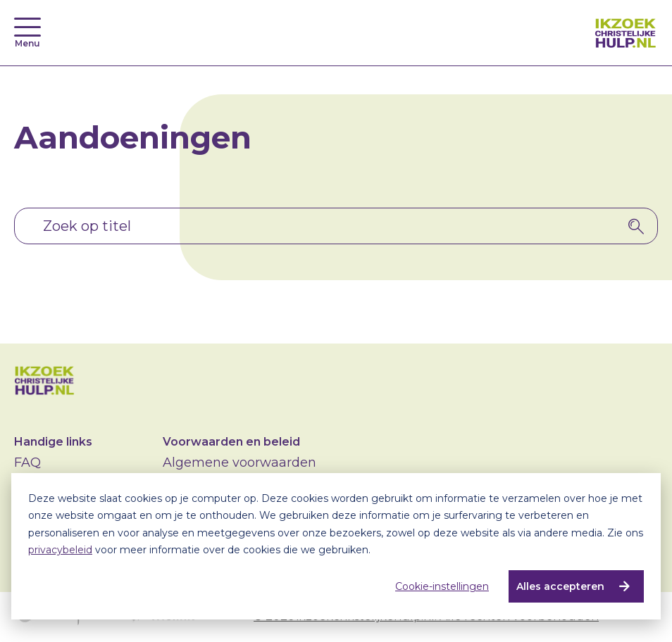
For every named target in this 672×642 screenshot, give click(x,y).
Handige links (53, 442)
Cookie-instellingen (442, 586)
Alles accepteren (560, 586)
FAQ (27, 462)
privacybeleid (60, 550)
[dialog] (336, 546)
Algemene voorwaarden (239, 462)
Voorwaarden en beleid (231, 442)
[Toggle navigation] (27, 27)
